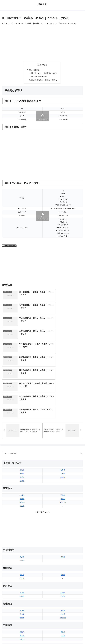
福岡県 (22, 601)
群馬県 (22, 432)
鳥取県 (22, 562)
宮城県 (22, 410)
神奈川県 (63, 432)
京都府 (22, 544)
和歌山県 (63, 547)
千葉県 (63, 425)
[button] (81, 383)
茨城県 (22, 425)
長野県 (63, 486)
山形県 (63, 403)
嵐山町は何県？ (35, 70)
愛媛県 (63, 583)
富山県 (22, 504)
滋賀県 (22, 540)
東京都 (63, 428)
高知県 (63, 587)
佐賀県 (22, 604)
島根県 (22, 565)
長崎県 (22, 608)
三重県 (63, 526)
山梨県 (22, 490)
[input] (42, 383)
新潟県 (22, 486)
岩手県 (22, 407)
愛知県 (63, 522)
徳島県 (22, 583)
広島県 (63, 562)
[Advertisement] (42, 43)
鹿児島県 (63, 608)
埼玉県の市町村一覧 (9, 246)
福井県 (63, 504)
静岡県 (22, 526)
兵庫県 (63, 540)
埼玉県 (22, 435)
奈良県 (63, 544)
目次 (39, 65)
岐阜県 (22, 522)
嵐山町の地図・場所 (39, 77)
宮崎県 (63, 604)
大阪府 (22, 547)
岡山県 (22, 569)
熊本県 (22, 612)
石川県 (22, 508)
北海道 (22, 400)
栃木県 (22, 428)
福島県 (63, 407)
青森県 (22, 403)
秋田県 (63, 400)
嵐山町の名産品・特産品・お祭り (44, 80)
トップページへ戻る (22, 637)
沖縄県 (63, 612)
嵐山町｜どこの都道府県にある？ (44, 73)
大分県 (63, 601)
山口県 (63, 565)
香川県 (22, 587)
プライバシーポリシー (63, 637)
